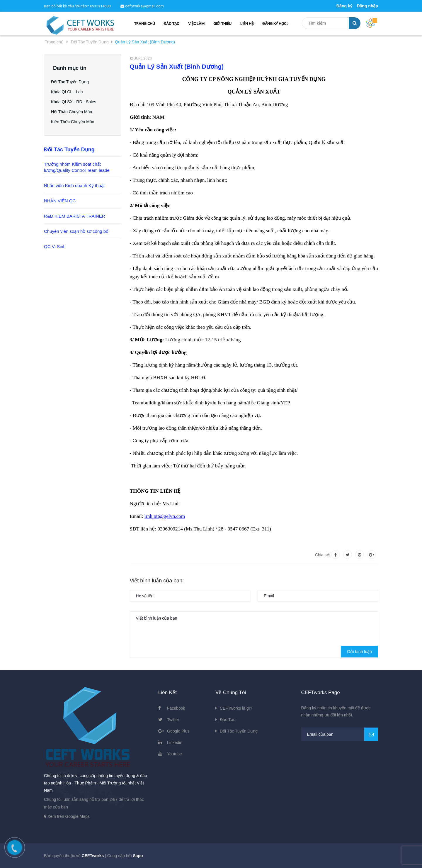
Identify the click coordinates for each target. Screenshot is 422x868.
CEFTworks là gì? (236, 708)
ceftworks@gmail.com (142, 6)
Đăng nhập (367, 6)
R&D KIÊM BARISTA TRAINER (75, 216)
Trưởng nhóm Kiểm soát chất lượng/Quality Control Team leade (77, 167)
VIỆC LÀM (196, 24)
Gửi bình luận (359, 652)
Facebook (176, 708)
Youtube (175, 754)
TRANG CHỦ (144, 24)
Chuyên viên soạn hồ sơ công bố (76, 231)
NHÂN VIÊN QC (60, 201)
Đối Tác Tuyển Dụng (72, 82)
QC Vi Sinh (55, 246)
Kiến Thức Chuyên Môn (75, 122)
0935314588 (100, 6)
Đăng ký (344, 6)
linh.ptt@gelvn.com (165, 516)
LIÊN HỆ (247, 24)
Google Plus (178, 731)
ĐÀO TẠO (171, 24)
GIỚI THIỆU (222, 24)
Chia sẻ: (323, 555)
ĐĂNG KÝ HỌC (275, 24)
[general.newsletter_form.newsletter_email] (340, 734)
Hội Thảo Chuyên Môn (74, 112)
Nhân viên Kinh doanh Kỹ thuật (74, 185)
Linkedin (175, 742)
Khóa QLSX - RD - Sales (76, 102)
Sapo (138, 856)
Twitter (173, 720)
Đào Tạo (228, 720)
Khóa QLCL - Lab (69, 92)
